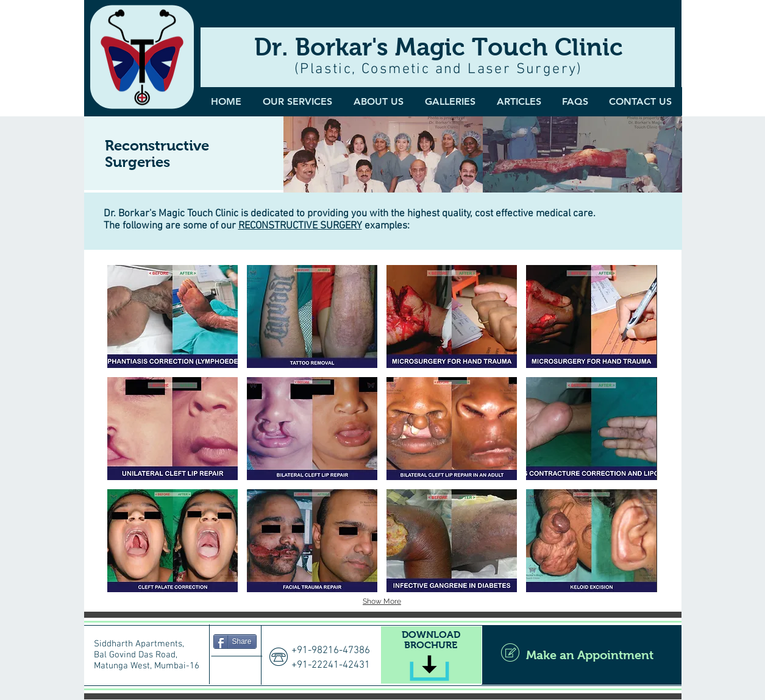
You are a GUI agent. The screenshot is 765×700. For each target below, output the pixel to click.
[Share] (235, 642)
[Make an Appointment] (582, 655)
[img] (383, 154)
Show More (382, 601)
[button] (450, 101)
